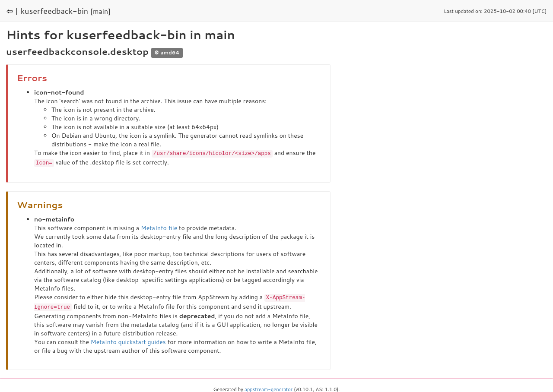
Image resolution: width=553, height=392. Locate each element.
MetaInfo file (159, 227)
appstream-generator (269, 388)
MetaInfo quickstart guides (128, 340)
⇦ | (13, 11)
